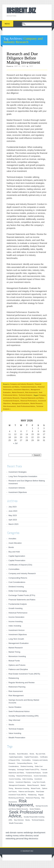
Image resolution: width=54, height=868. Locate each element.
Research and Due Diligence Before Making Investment (23, 58)
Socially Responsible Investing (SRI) (24, 716)
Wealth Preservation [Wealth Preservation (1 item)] (16, 823)
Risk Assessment (31, 392)
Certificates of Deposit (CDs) (20, 565)
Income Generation (17, 617)
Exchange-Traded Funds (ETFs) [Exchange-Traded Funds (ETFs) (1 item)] (28, 770)
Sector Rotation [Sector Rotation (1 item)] (35, 809)
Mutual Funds (14, 661)
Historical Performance (29, 401)
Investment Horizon (17, 630)
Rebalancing (14, 678)
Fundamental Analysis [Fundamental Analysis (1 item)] (33, 773)
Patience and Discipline (18, 669)
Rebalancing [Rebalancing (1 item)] (32, 795)
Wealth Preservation (17, 738)
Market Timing (14, 652)
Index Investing (15, 626)
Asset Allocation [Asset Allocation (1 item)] (22, 754)
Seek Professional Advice (26, 406)
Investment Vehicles (17, 488)
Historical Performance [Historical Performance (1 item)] (24, 776)
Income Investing (16, 621)
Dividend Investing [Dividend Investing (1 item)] (27, 766)
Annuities (12, 539)
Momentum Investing (17, 656)
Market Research (18, 392)
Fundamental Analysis (29, 387)
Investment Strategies (18, 472)
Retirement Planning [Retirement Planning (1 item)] (33, 798)
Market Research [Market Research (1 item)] (33, 785)
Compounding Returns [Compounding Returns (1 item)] (25, 763)
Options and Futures (17, 665)
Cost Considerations (17, 582)
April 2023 (13, 520)
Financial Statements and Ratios (32, 398)
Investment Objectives (22, 390)
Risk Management (16, 696)
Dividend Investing (16, 587)
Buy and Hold (14, 552)
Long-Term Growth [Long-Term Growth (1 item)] (39, 782)
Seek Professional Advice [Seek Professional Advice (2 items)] (26, 814)
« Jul (15, 443)
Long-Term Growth (16, 639)
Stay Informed (14, 720)
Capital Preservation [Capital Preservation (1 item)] (31, 757)
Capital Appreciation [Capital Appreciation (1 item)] (16, 757)
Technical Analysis (25, 395)
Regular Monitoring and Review (22, 683)
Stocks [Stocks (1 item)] (28, 820)
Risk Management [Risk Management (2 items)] (21, 803)
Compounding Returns (18, 578)
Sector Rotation (15, 707)
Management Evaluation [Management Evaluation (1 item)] (17, 785)
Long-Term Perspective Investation (23, 476)
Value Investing (15, 733)
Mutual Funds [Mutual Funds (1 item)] (36, 788)
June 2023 (13, 511)
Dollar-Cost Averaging (18, 591)
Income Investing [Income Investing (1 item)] (15, 779)
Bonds (11, 547)
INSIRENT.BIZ (21, 10)
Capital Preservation (17, 560)
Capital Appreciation (17, 556)
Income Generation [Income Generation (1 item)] (40, 776)
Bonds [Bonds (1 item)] (32, 754)
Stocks (11, 725)
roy (31, 66)
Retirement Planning (17, 687)
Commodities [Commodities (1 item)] (26, 760)
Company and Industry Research (22, 384)
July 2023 (13, 507)
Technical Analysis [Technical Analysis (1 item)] (38, 820)
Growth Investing (16, 608)
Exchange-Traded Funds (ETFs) (22, 595)
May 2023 (13, 515)
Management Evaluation (21, 403)
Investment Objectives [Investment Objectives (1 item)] (23, 782)
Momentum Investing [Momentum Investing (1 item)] (22, 788)
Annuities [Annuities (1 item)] (12, 754)
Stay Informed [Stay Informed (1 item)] (19, 820)
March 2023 (14, 524)
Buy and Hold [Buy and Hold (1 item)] (40, 754)
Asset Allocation (15, 543)
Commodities (14, 569)
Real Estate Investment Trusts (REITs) (24, 674)
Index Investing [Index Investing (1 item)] (28, 779)
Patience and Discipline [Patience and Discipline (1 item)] (26, 792)
